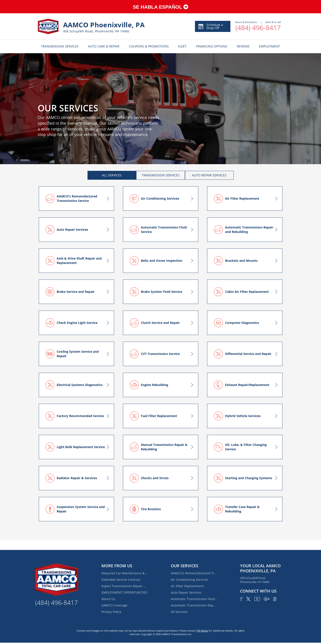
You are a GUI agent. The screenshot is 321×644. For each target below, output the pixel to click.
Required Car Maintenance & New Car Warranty (125, 573)
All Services (179, 612)
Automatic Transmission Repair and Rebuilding (194, 605)
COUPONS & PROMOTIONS (149, 46)
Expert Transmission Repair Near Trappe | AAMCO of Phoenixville (125, 586)
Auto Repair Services (186, 592)
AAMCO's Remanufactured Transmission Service (194, 573)
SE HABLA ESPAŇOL (160, 7)
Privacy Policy (111, 612)
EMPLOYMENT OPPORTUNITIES (124, 592)
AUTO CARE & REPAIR (104, 46)
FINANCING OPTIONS (212, 46)
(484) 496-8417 (258, 28)
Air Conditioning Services (189, 580)
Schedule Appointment (212, 26)
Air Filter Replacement (187, 586)
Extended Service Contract (121, 580)
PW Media (202, 631)
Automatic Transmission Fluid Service (194, 599)
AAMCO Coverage (114, 605)
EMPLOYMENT (269, 46)
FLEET (182, 46)
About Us (108, 599)
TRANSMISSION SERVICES (60, 46)
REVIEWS (243, 46)
